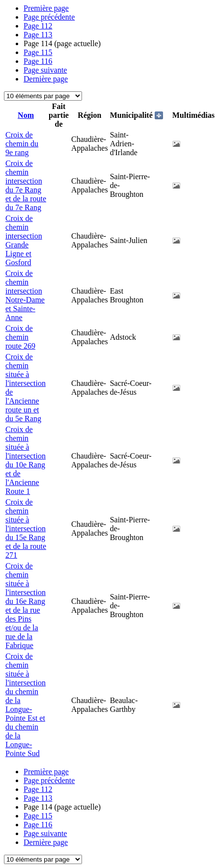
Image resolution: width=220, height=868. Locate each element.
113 (38, 35)
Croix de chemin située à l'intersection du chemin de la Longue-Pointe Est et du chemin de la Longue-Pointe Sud (26, 705)
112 (38, 26)
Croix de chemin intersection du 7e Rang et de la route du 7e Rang (26, 185)
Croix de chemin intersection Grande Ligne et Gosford (24, 240)
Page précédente (49, 17)
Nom (26, 115)
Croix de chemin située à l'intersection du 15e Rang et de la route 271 (26, 529)
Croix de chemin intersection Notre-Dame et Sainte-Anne (25, 295)
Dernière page (46, 79)
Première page (46, 8)
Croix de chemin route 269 (20, 337)
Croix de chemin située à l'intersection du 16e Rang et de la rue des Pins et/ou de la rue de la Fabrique (26, 606)
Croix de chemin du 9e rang (22, 144)
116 (38, 61)
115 (38, 52)
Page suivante (45, 70)
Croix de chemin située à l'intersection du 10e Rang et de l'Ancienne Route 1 (26, 460)
